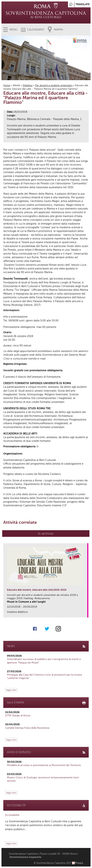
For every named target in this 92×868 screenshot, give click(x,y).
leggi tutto (11, 690)
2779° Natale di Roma (18, 716)
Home (7, 85)
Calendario (36, 30)
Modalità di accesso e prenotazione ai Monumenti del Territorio (44, 765)
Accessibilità (12, 815)
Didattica (28, 85)
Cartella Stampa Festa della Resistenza (27, 728)
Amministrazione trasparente (25, 857)
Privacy (79, 863)
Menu (13, 30)
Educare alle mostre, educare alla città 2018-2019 (37, 590)
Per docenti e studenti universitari (54, 85)
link (86, 614)
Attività (16, 85)
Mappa (58, 30)
